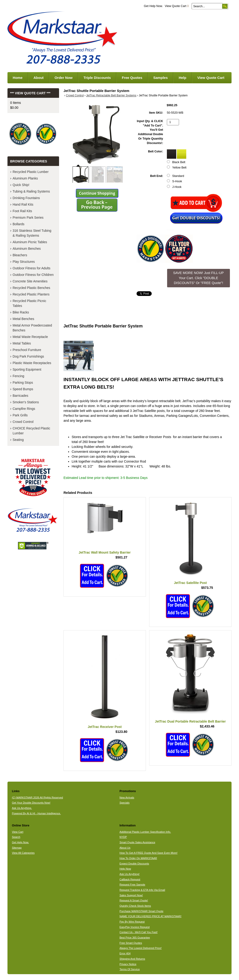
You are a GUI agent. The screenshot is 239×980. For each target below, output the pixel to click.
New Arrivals (127, 797)
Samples (161, 78)
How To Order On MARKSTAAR (138, 858)
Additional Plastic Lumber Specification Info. (145, 832)
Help (183, 78)
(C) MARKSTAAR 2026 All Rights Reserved (37, 797)
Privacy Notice (128, 964)
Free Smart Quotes (131, 943)
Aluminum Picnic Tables (30, 242)
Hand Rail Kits (23, 204)
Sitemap (17, 848)
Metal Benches (23, 319)
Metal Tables (22, 343)
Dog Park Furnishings (28, 356)
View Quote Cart (177, 6)
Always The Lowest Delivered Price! (141, 948)
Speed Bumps (23, 389)
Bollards (19, 224)
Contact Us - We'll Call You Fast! (139, 932)
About (38, 78)
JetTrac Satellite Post (190, 583)
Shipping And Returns (132, 959)
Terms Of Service (130, 969)
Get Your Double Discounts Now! (31, 803)
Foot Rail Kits (22, 211)
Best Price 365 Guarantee (135, 938)
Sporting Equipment (27, 369)
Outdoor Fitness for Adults (32, 268)
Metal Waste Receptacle (30, 337)
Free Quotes (132, 78)
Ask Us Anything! (130, 874)
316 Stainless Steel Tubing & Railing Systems (32, 233)
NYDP (123, 837)
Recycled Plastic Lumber (31, 172)
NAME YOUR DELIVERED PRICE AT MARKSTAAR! (150, 916)
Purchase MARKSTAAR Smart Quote (141, 911)
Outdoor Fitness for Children (33, 275)
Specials (125, 803)
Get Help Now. (153, 6)
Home (18, 78)
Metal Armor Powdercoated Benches (32, 328)
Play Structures (24, 262)
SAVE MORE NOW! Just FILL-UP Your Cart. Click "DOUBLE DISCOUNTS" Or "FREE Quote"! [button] (199, 278)
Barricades (20, 396)
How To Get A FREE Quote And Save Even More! (149, 853)
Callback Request (130, 879)
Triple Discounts (97, 78)
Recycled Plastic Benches (31, 288)
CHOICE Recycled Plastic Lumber (31, 431)
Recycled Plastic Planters (31, 294)
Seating (18, 440)
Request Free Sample (132, 885)
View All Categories (23, 853)
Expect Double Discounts (134, 864)
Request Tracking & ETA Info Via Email (142, 890)
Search (16, 837)
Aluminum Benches (27, 249)
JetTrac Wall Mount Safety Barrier (105, 552)
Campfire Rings (24, 409)
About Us (125, 848)
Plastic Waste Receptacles (32, 363)
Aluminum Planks (25, 178)
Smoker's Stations (26, 402)
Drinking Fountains (26, 198)
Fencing (18, 376)
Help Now (125, 869)
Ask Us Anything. (22, 808)
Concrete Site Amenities (30, 281)
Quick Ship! (21, 185)
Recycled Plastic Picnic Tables (29, 303)
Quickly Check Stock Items (135, 906)
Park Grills (20, 415)
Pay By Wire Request (132, 922)
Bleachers (20, 255)
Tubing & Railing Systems (31, 191)
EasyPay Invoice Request (135, 927)
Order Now (64, 78)
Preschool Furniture (27, 350)
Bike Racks (21, 312)
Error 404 (125, 953)
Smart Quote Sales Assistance (137, 842)
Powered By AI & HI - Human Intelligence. (36, 813)
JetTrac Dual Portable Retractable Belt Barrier (190, 721)
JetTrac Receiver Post (105, 727)
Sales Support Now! (131, 895)
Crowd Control (75, 95)
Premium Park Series (28, 218)
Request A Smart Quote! (134, 900)
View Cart (18, 832)
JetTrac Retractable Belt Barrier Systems (111, 95)
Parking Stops (23, 383)
